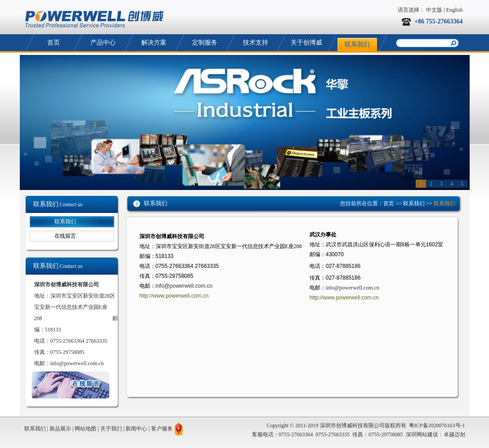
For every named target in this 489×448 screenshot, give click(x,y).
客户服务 (162, 429)
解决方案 (154, 43)
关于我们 (111, 429)
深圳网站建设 (422, 434)
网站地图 (85, 429)
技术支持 (256, 43)
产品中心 (103, 43)
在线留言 (65, 236)
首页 (54, 43)
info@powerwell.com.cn (77, 363)
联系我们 (357, 44)
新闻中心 (136, 429)
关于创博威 (306, 43)
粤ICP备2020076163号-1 (437, 425)
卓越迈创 (454, 434)
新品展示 (60, 429)
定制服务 (205, 43)
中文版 (434, 10)
